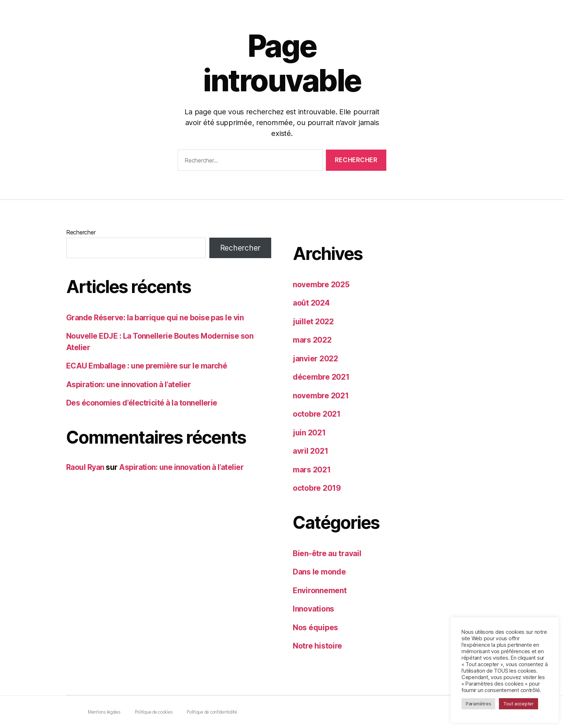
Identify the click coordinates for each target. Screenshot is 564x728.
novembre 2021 (321, 396)
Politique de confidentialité (212, 712)
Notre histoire (317, 646)
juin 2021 (309, 433)
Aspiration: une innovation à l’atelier (128, 384)
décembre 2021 (321, 377)
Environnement (320, 590)
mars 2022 (312, 340)
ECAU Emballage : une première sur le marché (147, 366)
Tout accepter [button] (518, 704)
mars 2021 (312, 470)
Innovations (313, 609)
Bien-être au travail (327, 553)
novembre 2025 (321, 285)
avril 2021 (310, 451)
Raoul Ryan (85, 467)
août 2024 (311, 303)
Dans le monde (319, 572)
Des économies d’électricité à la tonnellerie (142, 403)
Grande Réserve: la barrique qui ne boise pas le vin (155, 318)
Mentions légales (104, 712)
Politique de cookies (154, 712)
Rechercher (81, 232)
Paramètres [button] (478, 704)
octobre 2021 (317, 414)
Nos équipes (315, 628)
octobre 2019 (317, 488)
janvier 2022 (315, 359)
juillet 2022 (313, 322)
